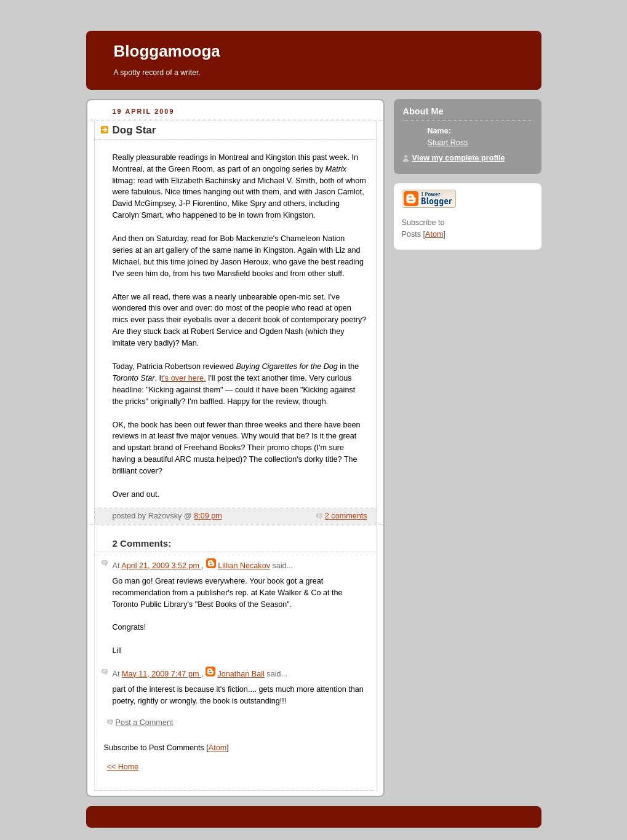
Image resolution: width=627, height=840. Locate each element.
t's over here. (184, 378)
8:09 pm (208, 516)
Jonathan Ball (241, 674)
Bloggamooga (167, 51)
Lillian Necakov (244, 566)
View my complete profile (459, 158)
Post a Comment (145, 723)
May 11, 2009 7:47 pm (162, 674)
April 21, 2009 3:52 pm (161, 566)
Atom (218, 748)
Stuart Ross (448, 143)
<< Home (123, 767)
